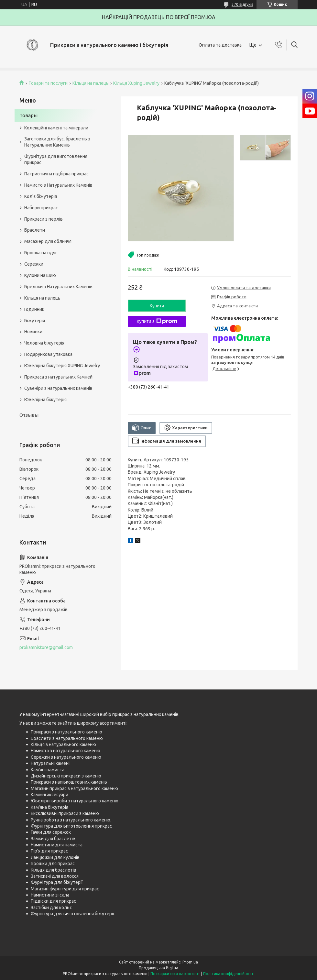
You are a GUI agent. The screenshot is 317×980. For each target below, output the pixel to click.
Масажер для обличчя (48, 241)
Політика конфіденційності (229, 974)
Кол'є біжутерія (41, 196)
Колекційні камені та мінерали (56, 128)
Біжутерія (35, 321)
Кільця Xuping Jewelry (136, 83)
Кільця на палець (91, 83)
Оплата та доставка (220, 45)
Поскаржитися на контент (175, 974)
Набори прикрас (41, 208)
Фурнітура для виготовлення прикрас (56, 159)
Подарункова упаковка (48, 354)
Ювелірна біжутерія (45, 400)
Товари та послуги (48, 83)
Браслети (35, 230)
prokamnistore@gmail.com (46, 647)
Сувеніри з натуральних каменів (58, 388)
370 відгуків (242, 4)
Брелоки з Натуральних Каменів (58, 287)
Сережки (34, 264)
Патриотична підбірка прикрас (56, 174)
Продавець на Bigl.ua (158, 968)
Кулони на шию (40, 275)
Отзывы (29, 415)
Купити (157, 306)
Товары (28, 115)
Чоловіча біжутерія (44, 343)
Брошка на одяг (41, 253)
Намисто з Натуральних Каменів (58, 185)
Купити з (157, 321)
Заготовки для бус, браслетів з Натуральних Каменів (57, 142)
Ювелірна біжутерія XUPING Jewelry (62, 366)
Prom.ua (190, 962)
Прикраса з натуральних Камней (58, 377)
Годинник (34, 309)
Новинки (33, 332)
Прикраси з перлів (44, 219)
